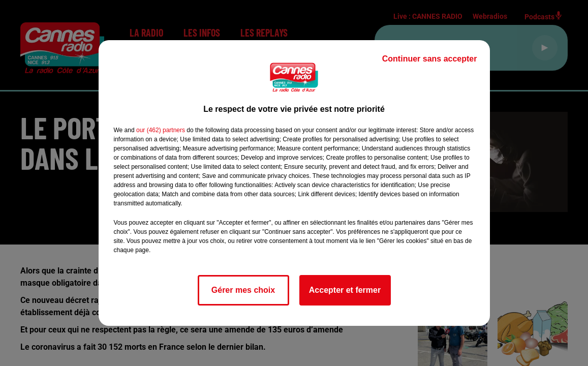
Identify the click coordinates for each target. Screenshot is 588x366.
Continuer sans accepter (430, 59)
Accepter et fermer (345, 290)
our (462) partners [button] (161, 130)
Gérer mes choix (243, 290)
